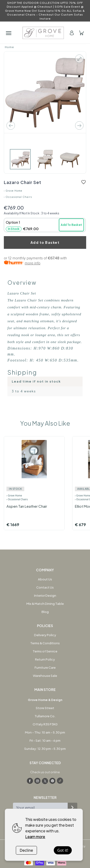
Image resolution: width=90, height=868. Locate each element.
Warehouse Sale (45, 676)
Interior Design (45, 595)
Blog (45, 612)
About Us (45, 579)
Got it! (63, 850)
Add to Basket (45, 242)
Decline (26, 850)
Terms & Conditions (45, 643)
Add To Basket (71, 225)
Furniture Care (45, 668)
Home (9, 47)
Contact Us (45, 587)
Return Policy (45, 659)
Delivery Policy (45, 635)
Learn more (35, 837)
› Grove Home (13, 191)
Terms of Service (45, 651)
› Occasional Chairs (18, 197)
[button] (45, 225)
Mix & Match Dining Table (45, 604)
